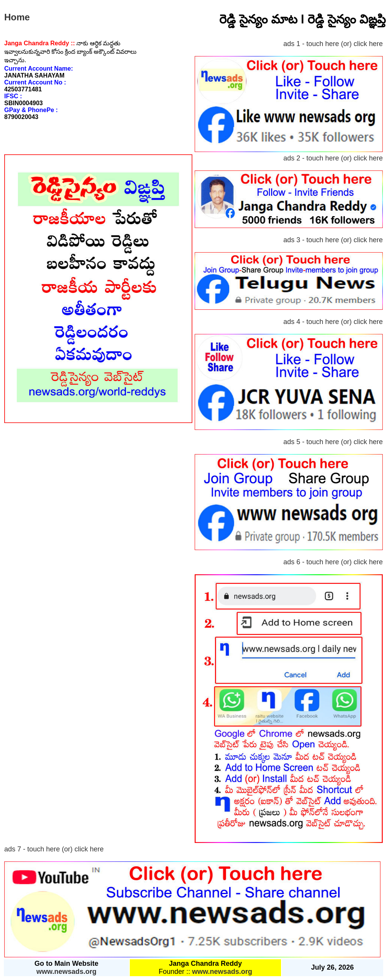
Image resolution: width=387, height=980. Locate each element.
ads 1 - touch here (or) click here (333, 44)
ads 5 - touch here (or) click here (333, 442)
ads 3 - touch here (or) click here (333, 240)
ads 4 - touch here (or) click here (333, 322)
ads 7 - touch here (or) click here (54, 849)
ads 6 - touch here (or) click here (333, 562)
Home (17, 17)
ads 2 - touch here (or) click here (333, 158)
